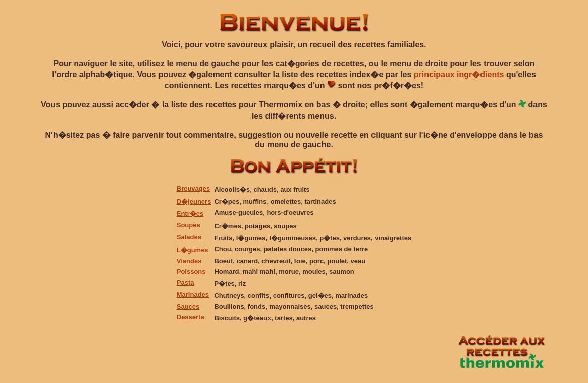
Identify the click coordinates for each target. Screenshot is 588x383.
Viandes (189, 261)
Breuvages (193, 188)
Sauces (188, 307)
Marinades (193, 294)
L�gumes (193, 250)
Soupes (189, 225)
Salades (189, 237)
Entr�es (190, 214)
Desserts (191, 317)
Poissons (191, 272)
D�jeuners (194, 202)
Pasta (185, 282)
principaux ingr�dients (459, 74)
